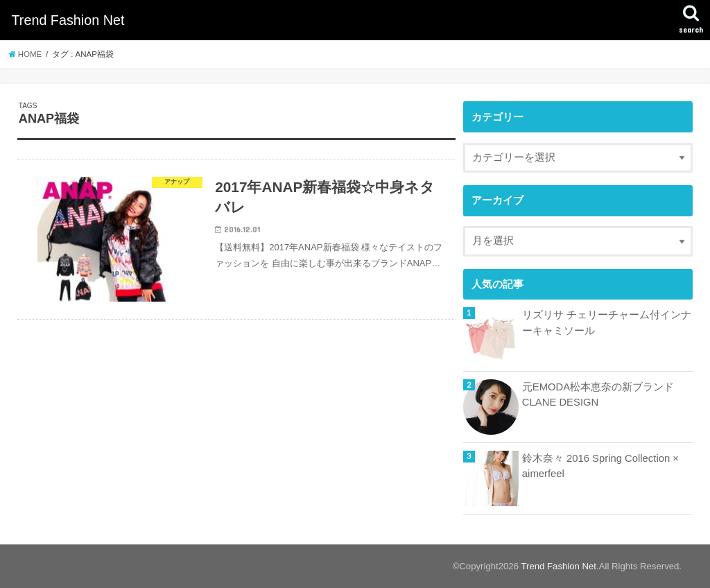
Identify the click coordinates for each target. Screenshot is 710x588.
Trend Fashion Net (68, 20)
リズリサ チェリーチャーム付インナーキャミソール (607, 322)
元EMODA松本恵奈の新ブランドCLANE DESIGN (598, 395)
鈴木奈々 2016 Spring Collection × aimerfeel (600, 466)
